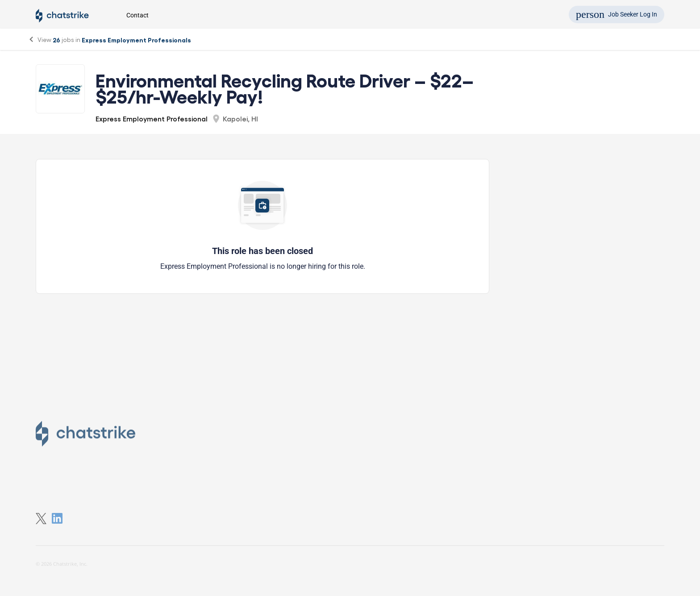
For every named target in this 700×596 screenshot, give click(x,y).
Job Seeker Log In (617, 14)
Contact (137, 15)
